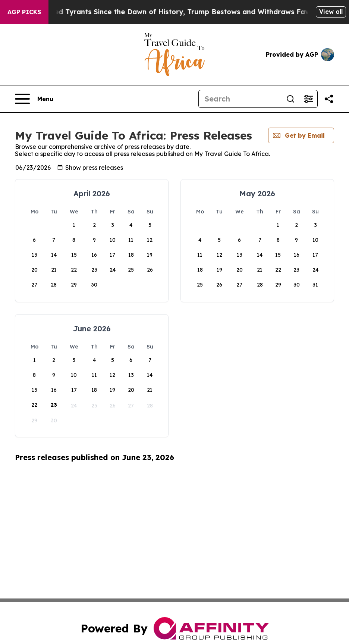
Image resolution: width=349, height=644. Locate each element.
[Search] (240, 99)
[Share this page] (329, 99)
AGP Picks (24, 12)
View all (331, 12)
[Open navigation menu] (34, 99)
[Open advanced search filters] (308, 99)
